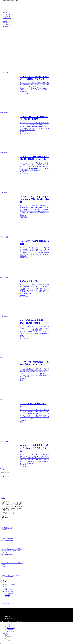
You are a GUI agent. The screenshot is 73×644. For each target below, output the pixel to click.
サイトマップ (11, 628)
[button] (17, 473)
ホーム (9, 626)
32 (8, 470)
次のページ (4, 468)
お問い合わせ (11, 631)
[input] (9, 472)
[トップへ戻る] (1, 644)
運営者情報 (7, 617)
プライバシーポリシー (10, 618)
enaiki (3, 498)
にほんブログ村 (6, 604)
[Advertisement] (36, 40)
